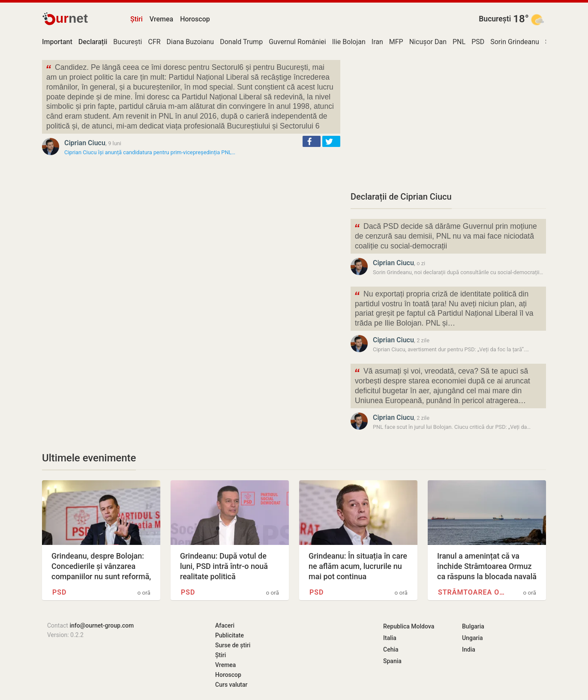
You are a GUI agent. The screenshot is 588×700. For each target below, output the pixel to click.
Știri (136, 19)
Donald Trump (241, 42)
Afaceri (225, 625)
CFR (154, 42)
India (469, 649)
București (495, 19)
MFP (396, 42)
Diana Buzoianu (190, 42)
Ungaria (472, 638)
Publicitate (229, 635)
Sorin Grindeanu (515, 42)
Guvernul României (297, 42)
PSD (478, 42)
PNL (459, 42)
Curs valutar (231, 685)
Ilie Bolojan (349, 42)
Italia (390, 638)
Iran (377, 42)
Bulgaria (473, 626)
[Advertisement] (448, 120)
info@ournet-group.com (102, 625)
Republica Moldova (409, 626)
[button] (312, 141)
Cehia (391, 649)
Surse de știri (233, 645)
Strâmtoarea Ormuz (472, 592)
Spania (392, 661)
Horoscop (195, 19)
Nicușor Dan (428, 42)
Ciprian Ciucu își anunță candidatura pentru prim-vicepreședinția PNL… (150, 152)
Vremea (161, 19)
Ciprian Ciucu (85, 143)
